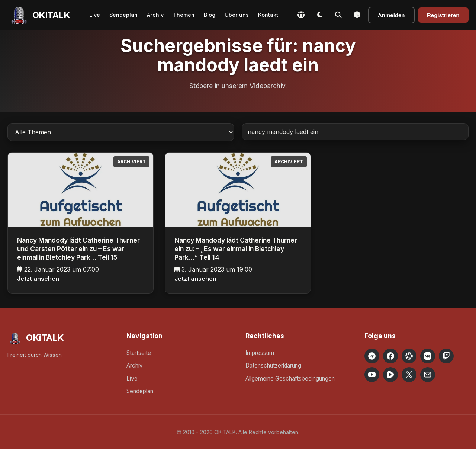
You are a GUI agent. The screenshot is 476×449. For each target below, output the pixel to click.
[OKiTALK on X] (409, 375)
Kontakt (268, 15)
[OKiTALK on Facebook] (390, 356)
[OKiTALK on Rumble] (390, 375)
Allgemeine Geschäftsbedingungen (290, 379)
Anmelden (391, 15)
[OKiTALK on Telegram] (372, 356)
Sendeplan (123, 15)
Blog (210, 15)
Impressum (260, 353)
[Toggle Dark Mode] (320, 15)
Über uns (237, 15)
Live (95, 15)
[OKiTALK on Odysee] (409, 356)
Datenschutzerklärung (273, 365)
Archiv (155, 15)
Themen (184, 15)
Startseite (139, 353)
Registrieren (443, 15)
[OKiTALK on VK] (428, 356)
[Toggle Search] (338, 15)
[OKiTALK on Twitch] (446, 356)
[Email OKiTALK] (428, 375)
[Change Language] (301, 15)
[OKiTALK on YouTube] (372, 375)
